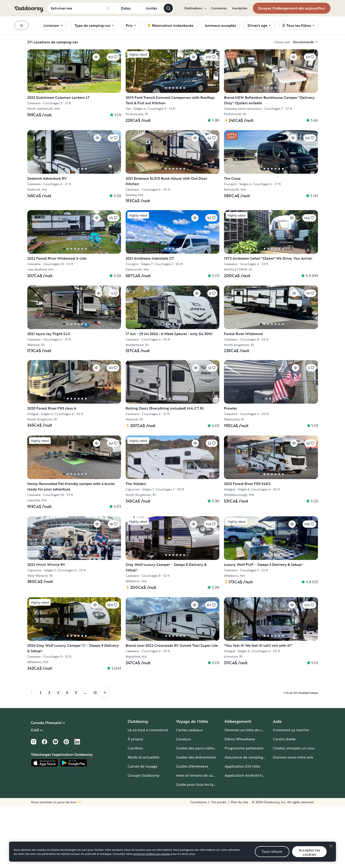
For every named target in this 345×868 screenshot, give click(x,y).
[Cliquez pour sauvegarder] (82, 55)
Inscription (240, 8)
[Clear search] (108, 8)
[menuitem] (195, 8)
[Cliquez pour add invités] (151, 8)
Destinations (195, 8)
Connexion (219, 8)
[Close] (331, 859)
